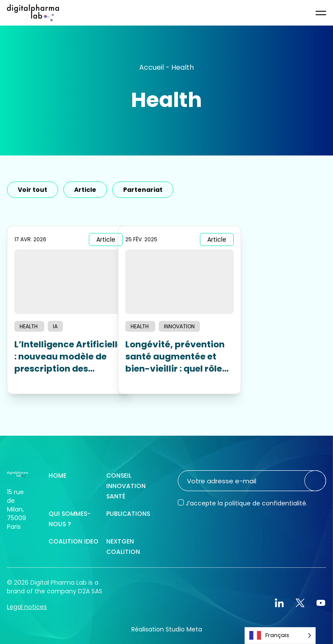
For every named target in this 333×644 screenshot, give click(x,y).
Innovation (179, 326)
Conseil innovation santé (126, 486)
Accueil (152, 67)
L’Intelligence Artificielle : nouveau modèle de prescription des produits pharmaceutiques (69, 356)
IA (55, 326)
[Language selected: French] (280, 636)
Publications (128, 514)
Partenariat (143, 190)
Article (85, 190)
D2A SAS (90, 591)
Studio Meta (184, 629)
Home (57, 476)
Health (29, 326)
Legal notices (27, 607)
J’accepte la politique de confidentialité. (246, 503)
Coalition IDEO (73, 541)
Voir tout (33, 190)
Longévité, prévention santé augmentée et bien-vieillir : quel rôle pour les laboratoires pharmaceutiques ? (175, 356)
